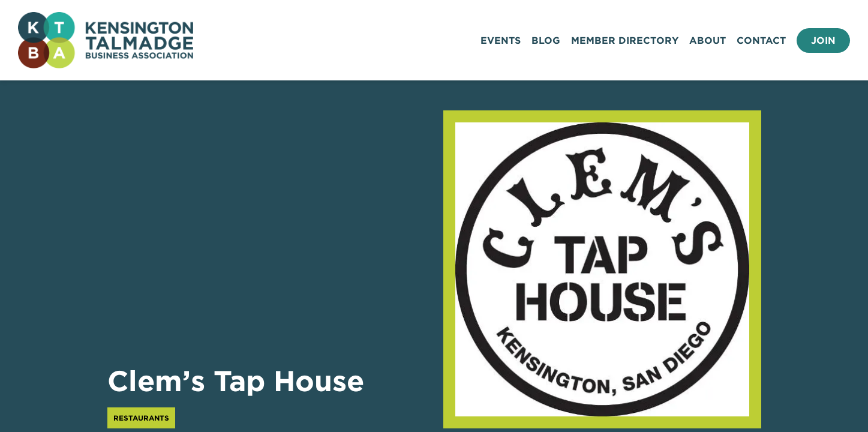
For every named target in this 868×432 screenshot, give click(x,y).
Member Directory (625, 40)
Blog (546, 40)
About (708, 40)
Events (501, 40)
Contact (761, 40)
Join (823, 40)
